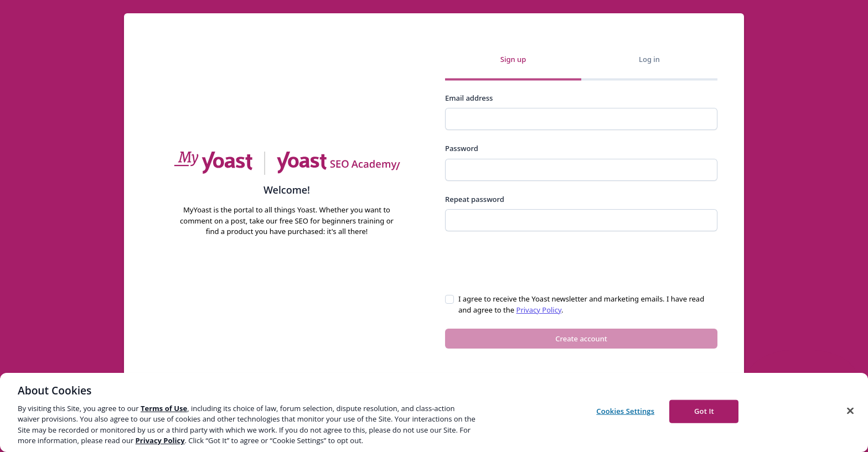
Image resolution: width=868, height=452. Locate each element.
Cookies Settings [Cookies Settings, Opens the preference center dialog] (625, 411)
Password (462, 148)
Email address (469, 98)
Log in (649, 59)
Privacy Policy (539, 310)
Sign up (513, 59)
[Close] (850, 411)
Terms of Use (164, 408)
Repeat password (475, 199)
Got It (704, 411)
